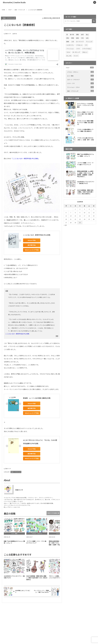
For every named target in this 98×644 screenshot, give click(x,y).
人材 (73, 42)
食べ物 (72, 35)
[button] (90, 2)
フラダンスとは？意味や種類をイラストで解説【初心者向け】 (85, 123)
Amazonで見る (32, 240)
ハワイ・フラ (80, 83)
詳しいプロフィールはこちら (12, 507)
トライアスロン (87, 49)
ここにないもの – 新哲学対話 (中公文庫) (17, 334)
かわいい (85, 52)
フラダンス (79, 45)
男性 (68, 38)
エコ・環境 (80, 76)
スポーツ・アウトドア (80, 80)
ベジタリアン (70, 45)
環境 (73, 38)
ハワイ (78, 49)
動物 (68, 42)
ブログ (80, 68)
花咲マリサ (8, 34)
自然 (82, 35)
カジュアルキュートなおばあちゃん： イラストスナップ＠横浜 (85, 105)
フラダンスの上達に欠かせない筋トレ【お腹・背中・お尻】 (86, 139)
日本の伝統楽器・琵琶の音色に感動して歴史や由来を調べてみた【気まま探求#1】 (85, 192)
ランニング (89, 42)
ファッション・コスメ (80, 87)
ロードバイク (80, 42)
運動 (77, 35)
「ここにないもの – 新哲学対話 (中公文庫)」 (25, 158)
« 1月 (65, 225)
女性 (87, 38)
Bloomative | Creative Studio (14, 2)
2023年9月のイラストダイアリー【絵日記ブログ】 (86, 183)
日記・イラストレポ (9, 18)
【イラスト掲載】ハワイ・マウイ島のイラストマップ (85, 164)
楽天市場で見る (32, 245)
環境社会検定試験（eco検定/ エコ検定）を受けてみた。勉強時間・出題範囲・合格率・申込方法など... (85, 174)
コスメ (68, 52)
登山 (87, 35)
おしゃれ (69, 56)
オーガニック (76, 52)
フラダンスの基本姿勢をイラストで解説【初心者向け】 (85, 130)
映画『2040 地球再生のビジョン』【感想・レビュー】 (85, 155)
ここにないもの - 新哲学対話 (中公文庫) (37, 235)
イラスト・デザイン (80, 72)
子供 (82, 38)
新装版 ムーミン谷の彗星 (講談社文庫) (37, 398)
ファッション (70, 49)
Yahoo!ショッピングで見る (32, 250)
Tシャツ (76, 56)
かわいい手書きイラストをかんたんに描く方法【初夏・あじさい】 (85, 114)
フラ (86, 45)
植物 (77, 38)
